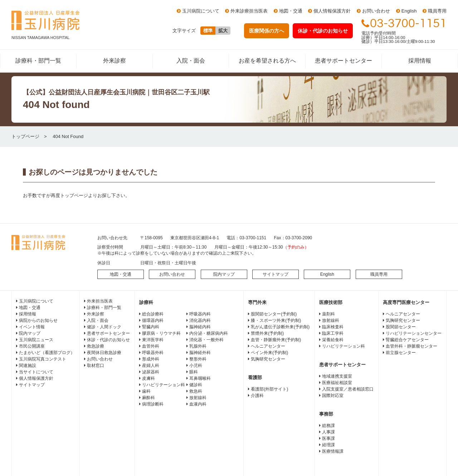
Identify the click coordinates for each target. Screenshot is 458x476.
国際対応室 (333, 396)
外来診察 (114, 61)
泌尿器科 (151, 372)
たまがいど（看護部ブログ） (47, 353)
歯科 (146, 391)
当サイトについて (36, 372)
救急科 (196, 391)
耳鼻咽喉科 (200, 378)
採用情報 (420, 61)
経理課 (328, 445)
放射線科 (198, 398)
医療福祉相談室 (337, 383)
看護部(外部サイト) (269, 389)
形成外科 (151, 359)
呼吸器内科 (200, 314)
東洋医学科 (153, 340)
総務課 (328, 426)
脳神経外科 (200, 353)
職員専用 (437, 11)
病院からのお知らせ (38, 320)
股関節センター (401, 327)
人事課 (328, 432)
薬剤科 (328, 314)
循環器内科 (153, 320)
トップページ (25, 136)
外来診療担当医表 (249, 11)
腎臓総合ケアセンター (407, 340)
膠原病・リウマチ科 (161, 333)
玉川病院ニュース (36, 340)
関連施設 (28, 365)
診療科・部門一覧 (38, 61)
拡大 (223, 31)
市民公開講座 (32, 346)
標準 (208, 31)
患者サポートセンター (343, 61)
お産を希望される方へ (267, 61)
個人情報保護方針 (332, 11)
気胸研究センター (268, 359)
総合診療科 (153, 314)
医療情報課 (333, 451)
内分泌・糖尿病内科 (209, 333)
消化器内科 (200, 320)
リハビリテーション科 (164, 385)
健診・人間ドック (104, 327)
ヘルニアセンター (268, 346)
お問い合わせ (376, 11)
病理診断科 (153, 404)
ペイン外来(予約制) (269, 353)
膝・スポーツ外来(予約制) (276, 320)
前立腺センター (401, 353)
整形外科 (198, 359)
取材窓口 (96, 365)
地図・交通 (291, 11)
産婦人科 (151, 365)
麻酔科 (148, 398)
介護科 (257, 396)
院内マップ (224, 274)
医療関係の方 (267, 31)
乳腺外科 (198, 346)
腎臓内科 (151, 327)
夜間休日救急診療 (104, 353)
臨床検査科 (333, 327)
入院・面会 (191, 61)
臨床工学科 (333, 333)
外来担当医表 (100, 301)
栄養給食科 (333, 340)
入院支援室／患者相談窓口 (348, 389)
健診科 (196, 385)
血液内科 (198, 404)
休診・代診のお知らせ (108, 340)
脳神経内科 (200, 327)
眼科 (194, 372)
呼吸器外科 (153, 353)
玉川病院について (201, 11)
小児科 (196, 365)
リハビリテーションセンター (414, 333)
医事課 (328, 438)
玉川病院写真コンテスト (43, 359)
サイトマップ (276, 274)
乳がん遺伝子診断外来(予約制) (280, 327)
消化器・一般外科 (206, 340)
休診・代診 (323, 31)
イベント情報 (32, 327)
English (409, 11)
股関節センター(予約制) (274, 314)
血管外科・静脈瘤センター (411, 346)
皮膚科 (148, 378)
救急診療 (96, 346)
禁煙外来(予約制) (267, 333)
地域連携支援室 (337, 376)
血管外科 (151, 346)
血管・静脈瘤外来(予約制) (276, 340)
